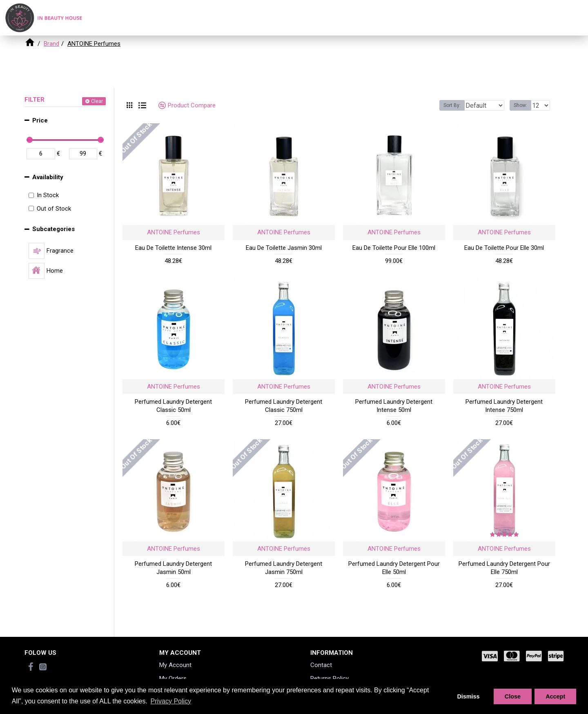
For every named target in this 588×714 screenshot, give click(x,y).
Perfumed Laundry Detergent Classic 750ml (284, 406)
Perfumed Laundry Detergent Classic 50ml (173, 406)
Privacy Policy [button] (171, 701)
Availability (48, 177)
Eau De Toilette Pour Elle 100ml (394, 248)
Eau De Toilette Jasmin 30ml (284, 248)
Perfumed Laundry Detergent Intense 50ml (394, 406)
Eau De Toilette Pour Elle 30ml (504, 248)
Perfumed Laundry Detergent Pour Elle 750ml (504, 568)
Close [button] (513, 696)
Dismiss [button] (468, 696)
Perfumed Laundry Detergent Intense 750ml (504, 406)
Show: (523, 105)
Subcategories (53, 229)
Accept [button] (555, 696)
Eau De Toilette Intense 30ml (173, 248)
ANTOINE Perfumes (174, 232)
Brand (51, 44)
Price (40, 120)
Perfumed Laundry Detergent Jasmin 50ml (173, 568)
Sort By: (446, 105)
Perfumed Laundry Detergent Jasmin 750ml (284, 568)
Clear (97, 101)
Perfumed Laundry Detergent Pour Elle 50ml (394, 568)
